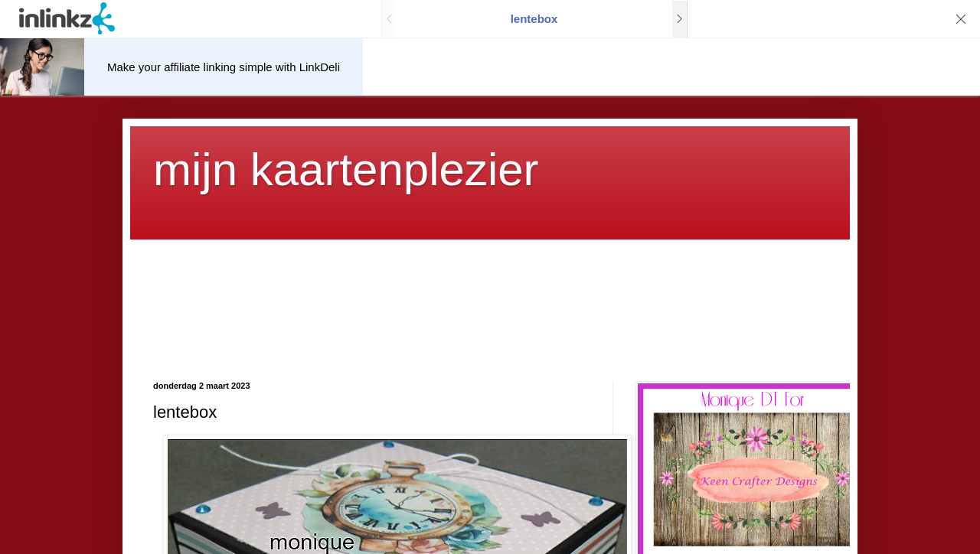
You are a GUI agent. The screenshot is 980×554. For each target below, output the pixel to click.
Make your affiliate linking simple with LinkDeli (224, 67)
